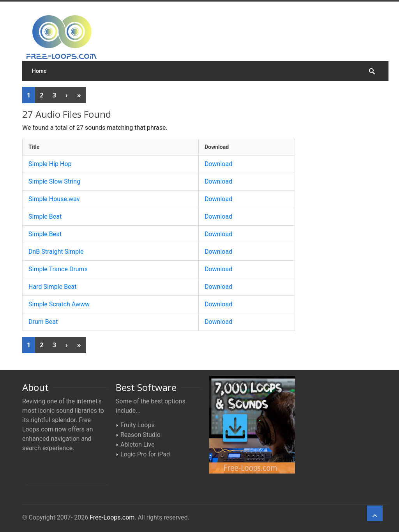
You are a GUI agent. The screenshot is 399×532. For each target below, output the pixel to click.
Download (218, 164)
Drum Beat (43, 322)
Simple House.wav (54, 199)
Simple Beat (45, 217)
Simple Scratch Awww (59, 304)
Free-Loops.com (112, 517)
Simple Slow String (54, 181)
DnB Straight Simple (56, 252)
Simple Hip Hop (50, 164)
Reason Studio (140, 435)
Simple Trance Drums (58, 269)
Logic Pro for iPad (145, 454)
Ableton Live (137, 445)
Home (39, 71)
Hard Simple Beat (53, 287)
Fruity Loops (138, 425)
